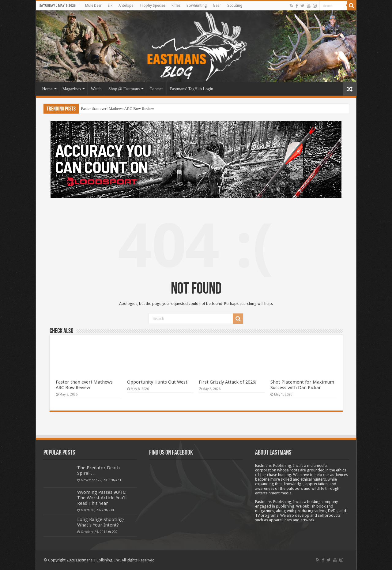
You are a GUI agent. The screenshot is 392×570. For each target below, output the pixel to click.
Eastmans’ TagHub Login (191, 89)
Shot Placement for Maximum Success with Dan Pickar (302, 385)
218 (111, 510)
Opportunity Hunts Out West (157, 382)
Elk (110, 6)
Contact (156, 89)
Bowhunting (197, 6)
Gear (217, 6)
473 (118, 480)
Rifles (176, 6)
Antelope (126, 6)
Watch (96, 89)
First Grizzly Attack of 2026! (228, 382)
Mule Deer (93, 6)
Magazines (72, 89)
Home (47, 89)
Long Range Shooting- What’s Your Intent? (101, 522)
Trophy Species (152, 6)
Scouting (235, 6)
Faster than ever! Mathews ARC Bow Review (118, 109)
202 (115, 532)
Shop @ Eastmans (124, 89)
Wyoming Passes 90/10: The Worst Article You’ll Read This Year (102, 498)
